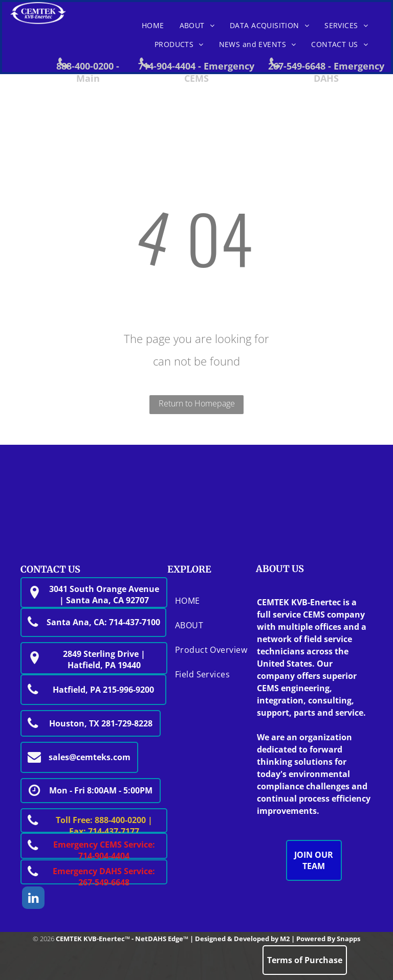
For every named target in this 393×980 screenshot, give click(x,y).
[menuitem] (153, 26)
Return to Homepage (197, 403)
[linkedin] (33, 899)
